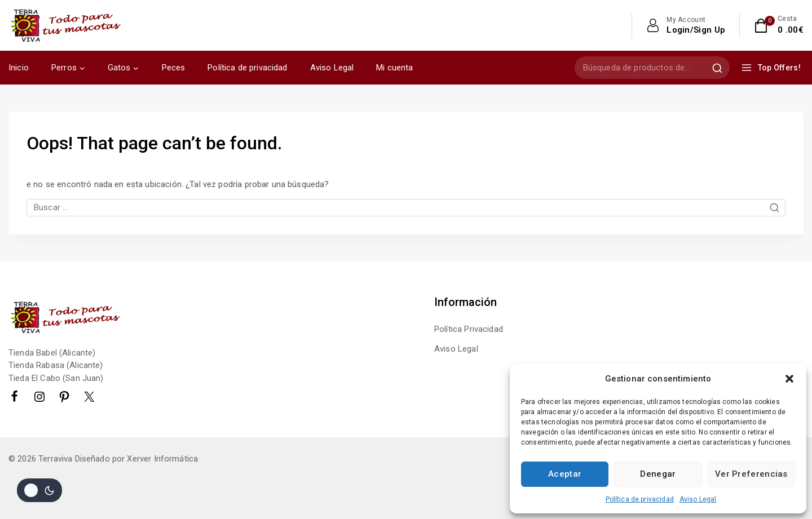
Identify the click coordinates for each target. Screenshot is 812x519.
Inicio (19, 68)
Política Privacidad (469, 329)
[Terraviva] (65, 25)
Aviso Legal (698, 499)
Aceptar (565, 474)
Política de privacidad (640, 499)
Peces (174, 68)
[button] (789, 379)
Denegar (658, 474)
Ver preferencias (751, 474)
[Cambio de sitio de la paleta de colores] (39, 490)
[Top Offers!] (772, 68)
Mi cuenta (394, 68)
